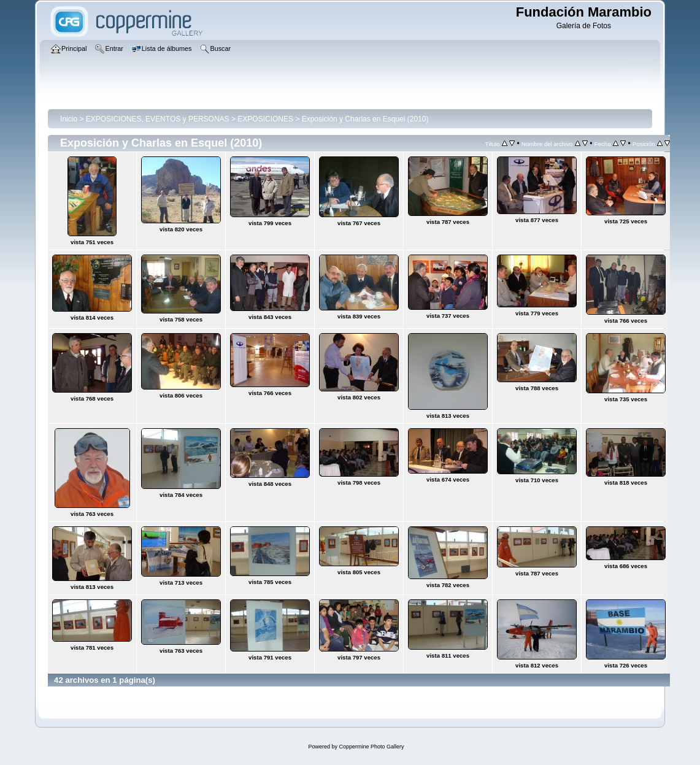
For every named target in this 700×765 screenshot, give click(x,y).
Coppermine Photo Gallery (371, 747)
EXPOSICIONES (265, 119)
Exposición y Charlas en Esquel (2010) (365, 119)
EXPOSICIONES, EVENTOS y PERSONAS (158, 119)
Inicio (69, 119)
